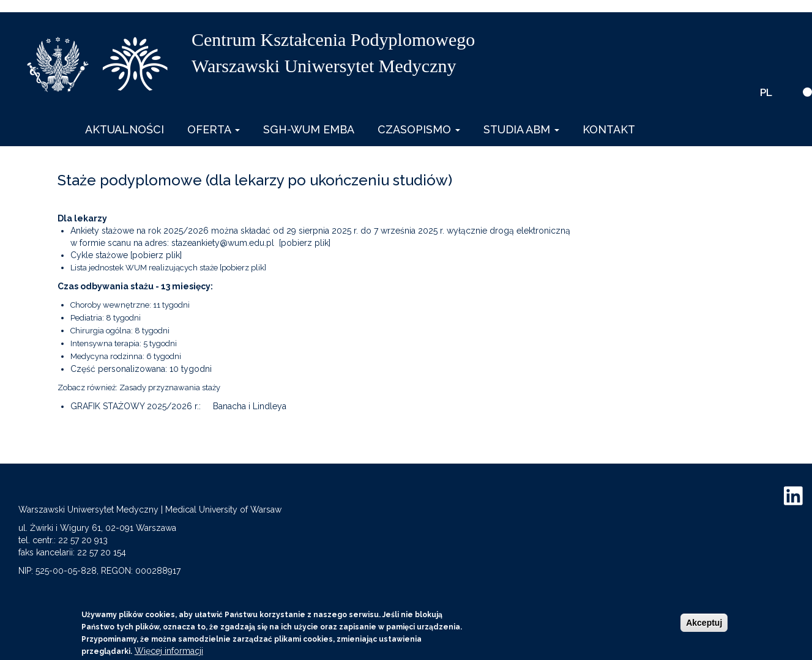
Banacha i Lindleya (250, 406)
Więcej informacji (169, 651)
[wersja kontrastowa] (807, 92)
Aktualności (125, 129)
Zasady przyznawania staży (170, 387)
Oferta (214, 129)
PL (766, 92)
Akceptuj (704, 623)
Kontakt (609, 129)
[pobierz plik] (305, 243)
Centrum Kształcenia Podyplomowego (333, 39)
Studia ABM (521, 129)
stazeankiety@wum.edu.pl (223, 243)
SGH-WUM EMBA (309, 129)
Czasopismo (419, 129)
